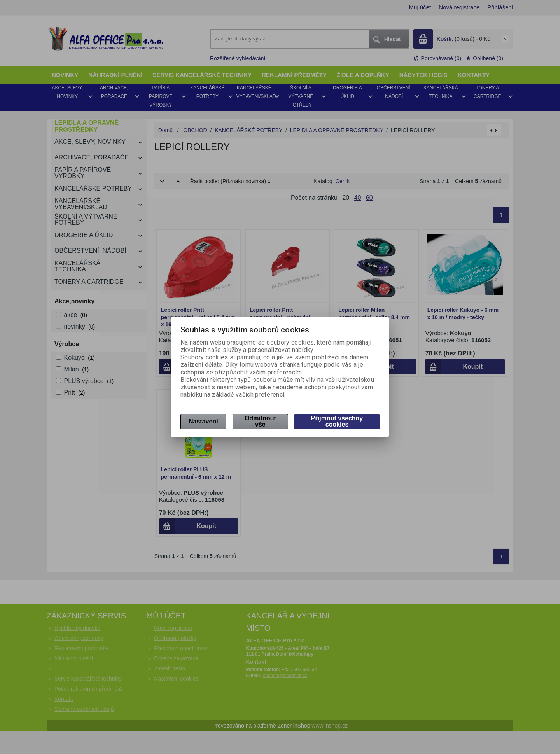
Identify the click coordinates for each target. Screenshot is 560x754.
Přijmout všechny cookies (337, 421)
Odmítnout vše (260, 421)
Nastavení (203, 421)
